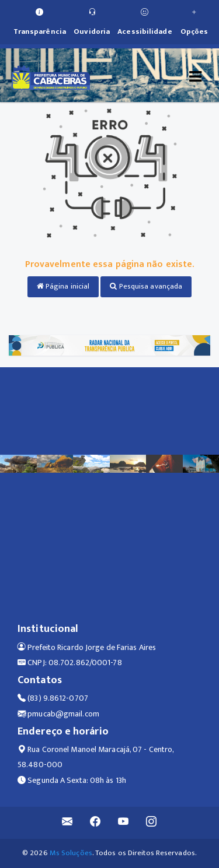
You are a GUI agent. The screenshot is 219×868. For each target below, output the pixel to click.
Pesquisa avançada (146, 286)
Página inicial (63, 286)
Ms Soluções (71, 853)
